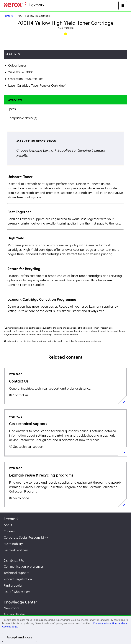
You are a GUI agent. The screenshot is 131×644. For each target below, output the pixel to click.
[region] (65, 630)
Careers (9, 531)
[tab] (65, 100)
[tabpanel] (65, 224)
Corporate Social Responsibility (26, 538)
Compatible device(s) (22, 118)
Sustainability (13, 544)
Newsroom (11, 608)
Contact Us (14, 560)
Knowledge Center (20, 602)
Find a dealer (13, 585)
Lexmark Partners (16, 550)
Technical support (16, 573)
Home (48, 5)
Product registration (18, 579)
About (8, 525)
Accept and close (20, 637)
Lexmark (11, 519)
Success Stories (14, 614)
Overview (15, 100)
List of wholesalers (17, 592)
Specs (12, 109)
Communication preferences (24, 566)
